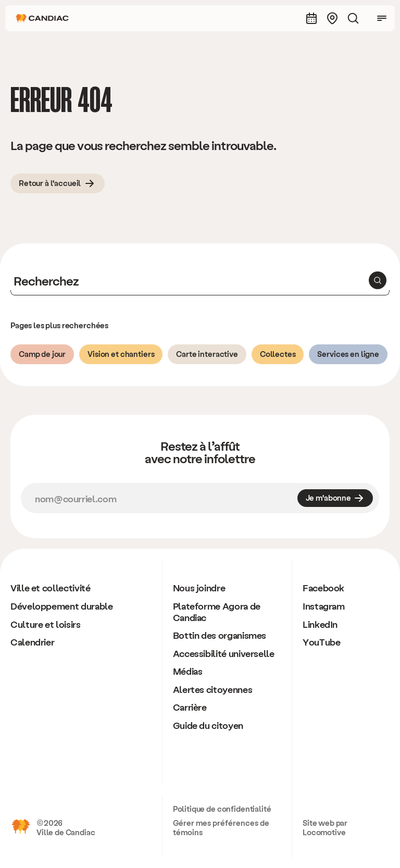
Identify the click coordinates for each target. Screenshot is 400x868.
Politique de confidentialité (222, 809)
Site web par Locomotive (325, 827)
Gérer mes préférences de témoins (221, 827)
